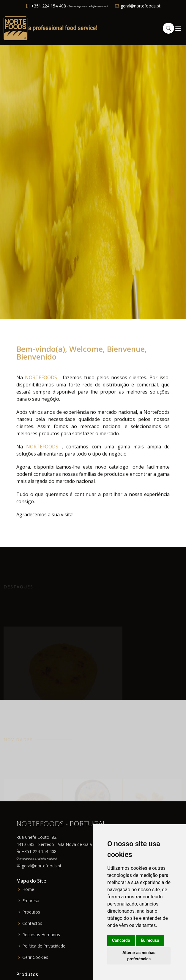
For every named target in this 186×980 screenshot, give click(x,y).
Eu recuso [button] (150, 940)
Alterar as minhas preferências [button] (139, 956)
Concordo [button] (121, 940)
